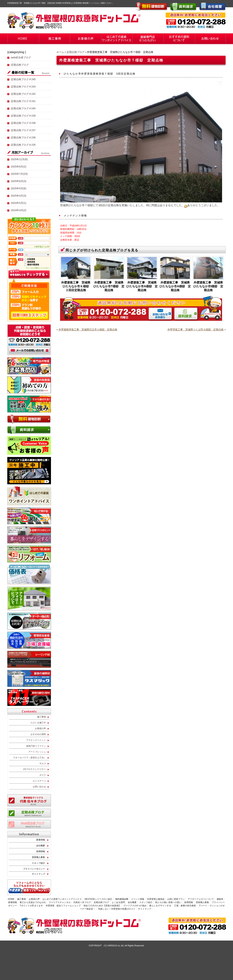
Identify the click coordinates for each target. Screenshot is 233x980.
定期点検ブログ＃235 (23, 145)
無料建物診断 (122, 899)
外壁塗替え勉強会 (156, 899)
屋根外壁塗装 (33, 265)
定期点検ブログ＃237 (23, 130)
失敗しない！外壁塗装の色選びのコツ (117, 909)
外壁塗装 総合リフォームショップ (63, 906)
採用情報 (41, 851)
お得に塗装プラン (176, 899)
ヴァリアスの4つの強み (135, 906)
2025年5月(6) (19, 188)
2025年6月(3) (19, 181)
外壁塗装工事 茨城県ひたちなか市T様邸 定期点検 (109, 286)
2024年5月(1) (19, 203)
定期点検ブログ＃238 (23, 123)
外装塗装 (31, 259)
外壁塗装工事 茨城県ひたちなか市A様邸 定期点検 (142, 286)
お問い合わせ (39, 787)
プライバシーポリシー (34, 869)
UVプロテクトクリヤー (34, 769)
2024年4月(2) (19, 210)
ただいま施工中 (38, 723)
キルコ (43, 763)
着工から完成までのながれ (33, 902)
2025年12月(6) (19, 159)
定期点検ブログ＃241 (23, 101)
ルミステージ (39, 781)
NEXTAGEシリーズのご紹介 (98, 899)
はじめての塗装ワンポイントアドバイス (62, 899)
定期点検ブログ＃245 (23, 79)
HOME (11, 899)
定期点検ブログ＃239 (23, 116)
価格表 (220, 899)
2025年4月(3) (19, 196)
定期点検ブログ (76, 52)
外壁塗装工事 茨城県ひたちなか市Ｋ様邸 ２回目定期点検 (76, 286)
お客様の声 (40, 728)
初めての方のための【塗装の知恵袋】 (102, 906)
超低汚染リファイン (36, 746)
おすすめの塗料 (38, 734)
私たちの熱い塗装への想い (168, 902)
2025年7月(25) (19, 174)
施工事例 (42, 717)
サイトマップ (38, 874)
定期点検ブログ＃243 (23, 87)
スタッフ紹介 (38, 863)
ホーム (60, 52)
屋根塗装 (31, 262)
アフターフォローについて (201, 899)
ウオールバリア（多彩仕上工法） (29, 758)
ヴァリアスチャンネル (60, 902)
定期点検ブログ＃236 (23, 137)
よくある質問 (118, 902)
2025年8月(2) (19, 167)
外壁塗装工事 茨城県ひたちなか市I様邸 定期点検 (208, 286)
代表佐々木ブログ (82, 902)
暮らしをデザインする (160, 906)
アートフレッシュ (37, 752)
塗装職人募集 (38, 857)
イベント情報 (138, 899)
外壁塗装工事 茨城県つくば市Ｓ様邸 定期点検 (196, 330)
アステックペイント (36, 740)
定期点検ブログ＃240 (23, 108)
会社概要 (41, 846)
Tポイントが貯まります (31, 906)
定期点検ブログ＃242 (23, 94)
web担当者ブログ (21, 57)
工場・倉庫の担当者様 (185, 906)
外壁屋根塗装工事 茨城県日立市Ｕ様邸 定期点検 (88, 330)
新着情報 (41, 840)
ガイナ (43, 775)
